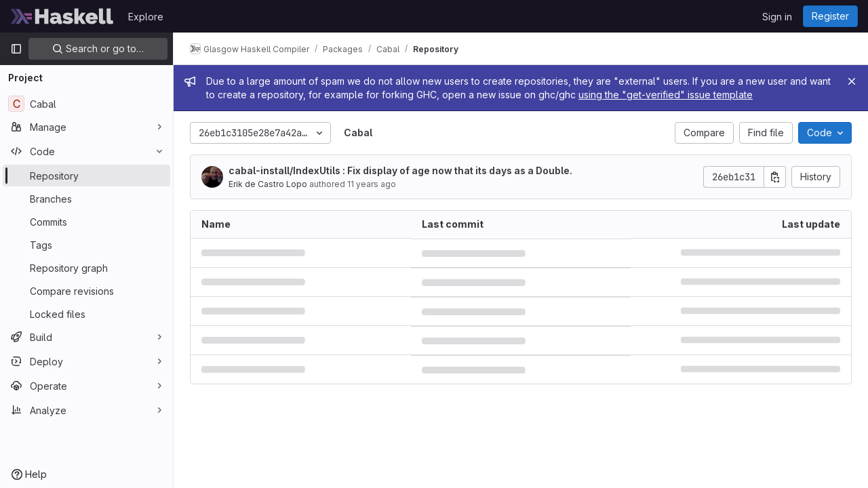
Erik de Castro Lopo (268, 184)
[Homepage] (62, 16)
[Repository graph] (86, 268)
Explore (146, 17)
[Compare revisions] (86, 291)
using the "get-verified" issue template (666, 95)
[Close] (852, 81)
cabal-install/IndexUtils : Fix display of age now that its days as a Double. (400, 170)
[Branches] (86, 199)
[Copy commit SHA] (775, 177)
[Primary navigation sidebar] (16, 49)
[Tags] (86, 245)
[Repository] (86, 176)
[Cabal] (86, 104)
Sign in (777, 17)
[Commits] (86, 222)
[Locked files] (86, 314)
